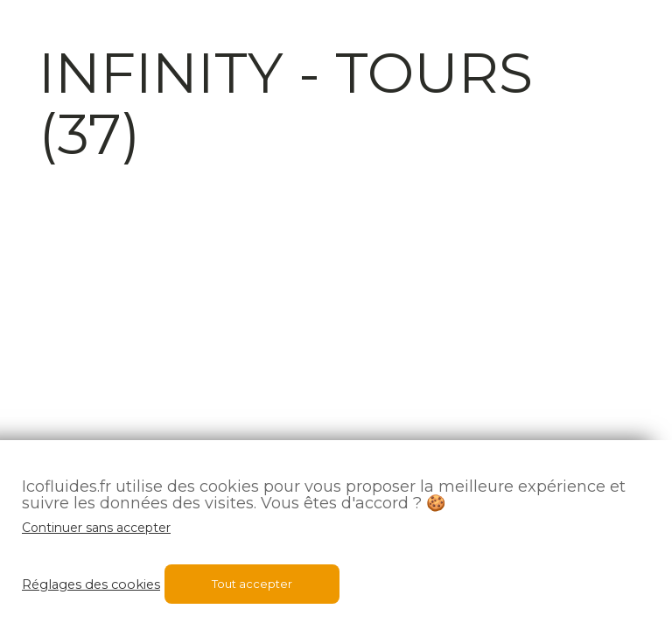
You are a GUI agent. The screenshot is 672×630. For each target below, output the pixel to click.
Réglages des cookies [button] (91, 584)
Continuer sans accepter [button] (96, 528)
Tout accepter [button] (252, 584)
